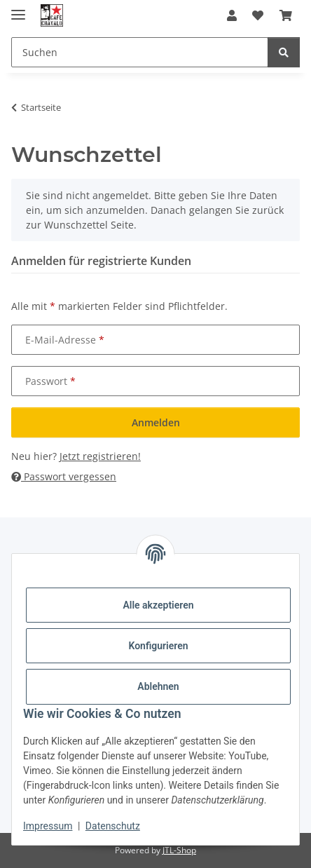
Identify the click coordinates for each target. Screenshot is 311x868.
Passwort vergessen (64, 476)
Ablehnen (158, 686)
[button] (232, 15)
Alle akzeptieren (158, 605)
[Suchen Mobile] (140, 52)
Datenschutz (113, 826)
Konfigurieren (158, 646)
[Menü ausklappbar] (18, 9)
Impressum (48, 826)
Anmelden (156, 422)
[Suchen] (284, 52)
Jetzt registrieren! (100, 456)
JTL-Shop (179, 850)
